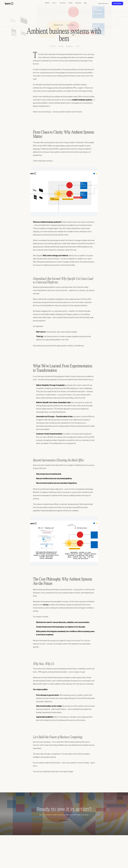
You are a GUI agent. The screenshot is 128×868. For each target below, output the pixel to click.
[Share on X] (76, 46)
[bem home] (9, 4)
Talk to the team (64, 820)
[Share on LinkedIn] (78, 46)
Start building (117, 3)
